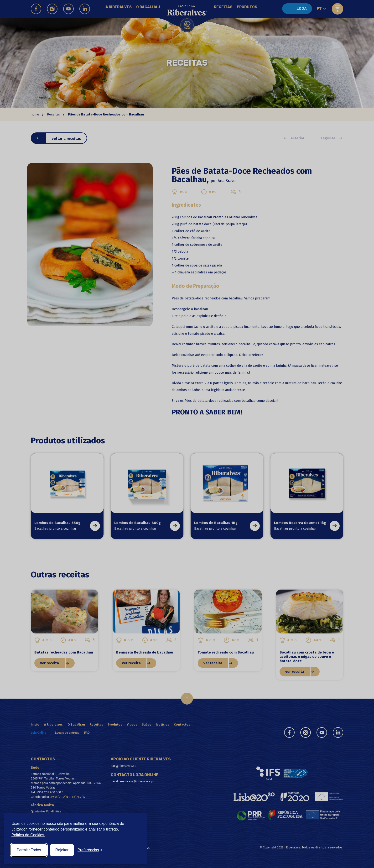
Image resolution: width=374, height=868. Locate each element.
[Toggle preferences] (90, 850)
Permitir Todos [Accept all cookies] (29, 850)
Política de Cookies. (28, 835)
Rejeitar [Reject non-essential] (62, 850)
